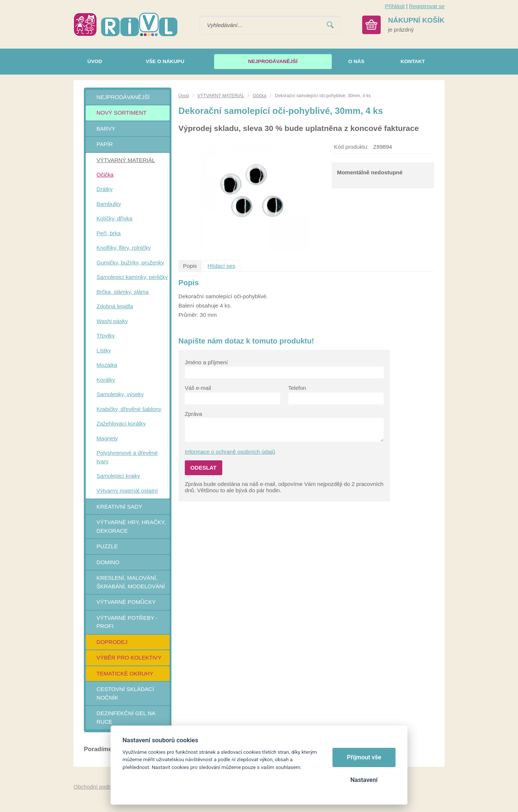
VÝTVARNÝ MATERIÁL (221, 96)
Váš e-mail (198, 388)
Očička (260, 96)
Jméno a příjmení (206, 362)
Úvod (184, 96)
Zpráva (194, 414)
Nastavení (364, 780)
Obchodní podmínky (98, 787)
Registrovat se (427, 6)
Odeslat (204, 468)
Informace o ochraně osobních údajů (230, 452)
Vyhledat (330, 25)
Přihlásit (395, 6)
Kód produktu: (351, 147)
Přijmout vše (364, 757)
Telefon (297, 388)
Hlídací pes (221, 266)
